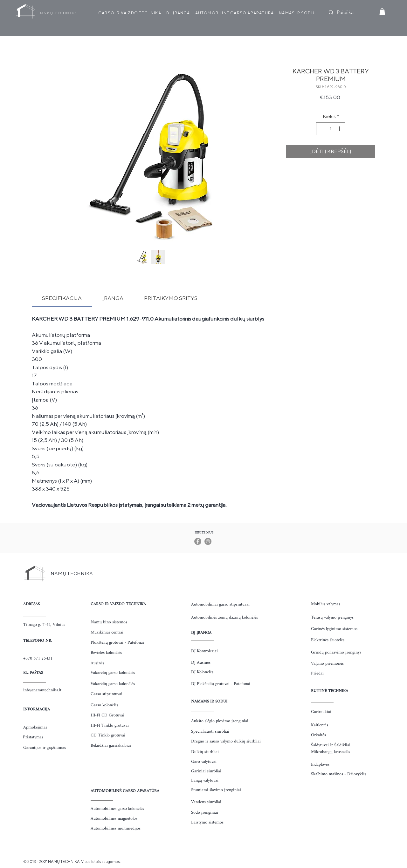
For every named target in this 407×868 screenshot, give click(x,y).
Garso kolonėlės (104, 705)
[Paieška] (350, 12)
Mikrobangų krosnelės (331, 752)
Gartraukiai (321, 712)
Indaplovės (320, 765)
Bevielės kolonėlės (106, 653)
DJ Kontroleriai (204, 651)
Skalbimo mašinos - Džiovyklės (339, 774)
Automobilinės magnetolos (114, 819)
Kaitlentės (320, 725)
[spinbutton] (331, 129)
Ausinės (97, 663)
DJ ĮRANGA (201, 633)
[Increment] (340, 129)
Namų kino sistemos (109, 622)
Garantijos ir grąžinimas (45, 748)
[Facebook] (198, 541)
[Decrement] (321, 129)
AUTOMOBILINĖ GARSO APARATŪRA (125, 791)
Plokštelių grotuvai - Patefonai (117, 643)
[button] (382, 12)
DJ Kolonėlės (202, 672)
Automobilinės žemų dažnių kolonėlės (224, 617)
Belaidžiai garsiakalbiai (111, 746)
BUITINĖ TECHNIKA (330, 691)
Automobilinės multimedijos (116, 828)
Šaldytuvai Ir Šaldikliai (331, 745)
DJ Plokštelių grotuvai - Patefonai (221, 684)
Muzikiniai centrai (107, 632)
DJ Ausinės (201, 663)
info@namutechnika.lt (42, 690)
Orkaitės (318, 735)
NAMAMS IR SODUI (209, 701)
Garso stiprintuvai (107, 694)
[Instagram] (208, 541)
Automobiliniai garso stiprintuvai (220, 604)
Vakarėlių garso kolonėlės (113, 673)
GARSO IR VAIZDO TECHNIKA (118, 604)
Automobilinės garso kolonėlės (117, 809)
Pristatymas (33, 737)
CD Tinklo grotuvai (108, 735)
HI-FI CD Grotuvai (107, 715)
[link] (62, 298)
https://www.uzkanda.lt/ (11, 861)
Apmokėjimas (35, 727)
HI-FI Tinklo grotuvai (110, 726)
